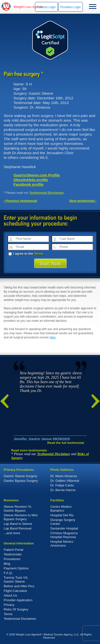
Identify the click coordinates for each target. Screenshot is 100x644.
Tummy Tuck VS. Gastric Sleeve (16, 580)
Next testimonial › (83, 201)
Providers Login (71, 7)
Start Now (50, 264)
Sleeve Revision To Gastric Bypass (17, 509)
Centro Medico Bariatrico (61, 509)
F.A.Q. (8, 573)
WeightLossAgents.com (28, 7)
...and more (12, 533)
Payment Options (16, 568)
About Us (10, 595)
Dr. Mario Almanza (64, 476)
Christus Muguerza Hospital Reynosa (64, 535)
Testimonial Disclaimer (47, 193)
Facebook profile (28, 184)
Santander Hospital (64, 528)
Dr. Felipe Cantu (62, 485)
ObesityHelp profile (31, 180)
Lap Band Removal (17, 528)
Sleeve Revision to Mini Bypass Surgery (21, 517)
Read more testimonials (29, 450)
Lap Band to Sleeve (18, 524)
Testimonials (13, 554)
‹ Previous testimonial (20, 201)
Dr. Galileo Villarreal (65, 481)
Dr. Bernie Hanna (63, 490)
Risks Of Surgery (16, 609)
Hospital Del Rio (62, 515)
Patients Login (46, 7)
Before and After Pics (19, 586)
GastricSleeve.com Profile (37, 175)
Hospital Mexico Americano (62, 544)
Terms (39, 254)
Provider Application (18, 600)
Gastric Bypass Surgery (21, 481)
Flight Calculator (15, 591)
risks (52, 337)
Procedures (12, 559)
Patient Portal (13, 550)
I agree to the (26, 254)
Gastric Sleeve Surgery (20, 476)
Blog (7, 564)
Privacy (9, 605)
